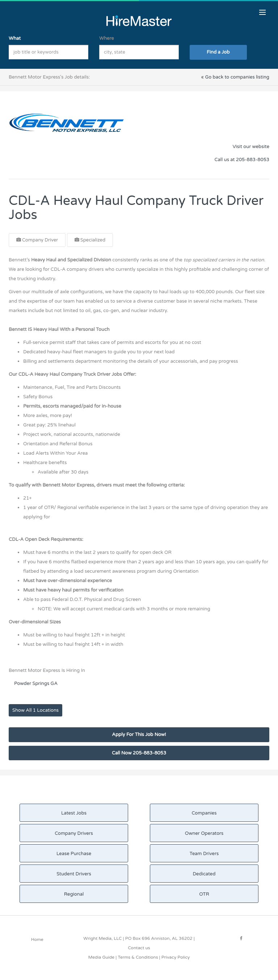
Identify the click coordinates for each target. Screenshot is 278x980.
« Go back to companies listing (235, 77)
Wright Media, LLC (102, 938)
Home (37, 939)
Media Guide (101, 957)
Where (107, 38)
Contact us (139, 948)
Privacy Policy (176, 957)
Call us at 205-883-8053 (242, 160)
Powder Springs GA (36, 684)
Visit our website (251, 147)
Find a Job (218, 52)
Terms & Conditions (138, 957)
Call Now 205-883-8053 (139, 753)
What (15, 38)
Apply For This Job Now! (139, 735)
